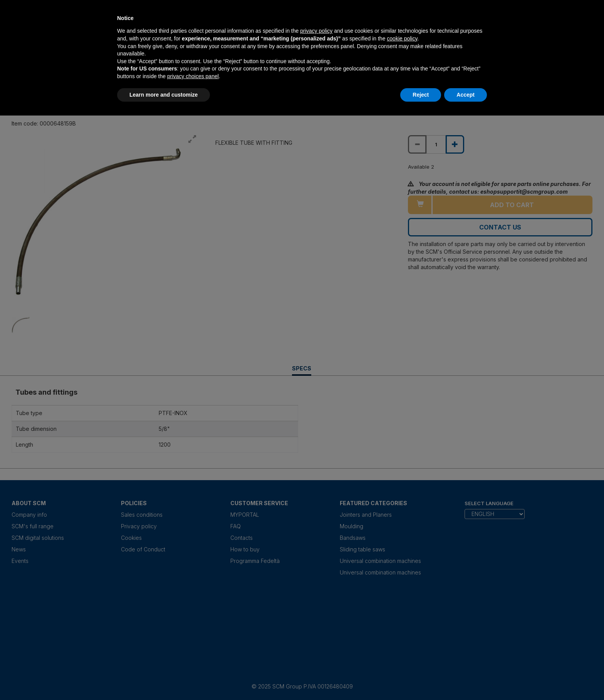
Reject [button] (421, 95)
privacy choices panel (193, 76)
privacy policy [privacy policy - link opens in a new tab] (316, 31)
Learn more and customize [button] (164, 95)
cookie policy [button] (402, 39)
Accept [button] (466, 95)
